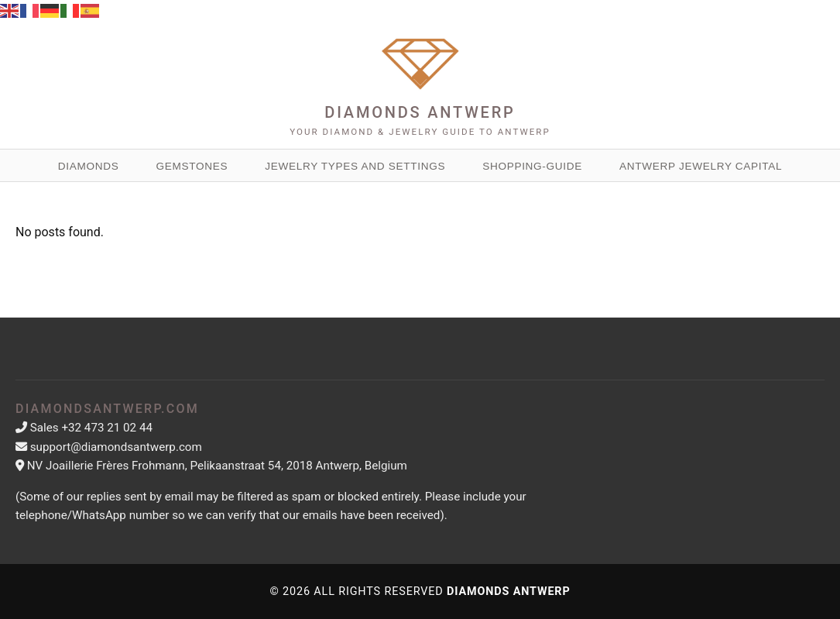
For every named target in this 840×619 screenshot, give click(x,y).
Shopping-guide (532, 166)
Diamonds (89, 166)
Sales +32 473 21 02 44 (91, 428)
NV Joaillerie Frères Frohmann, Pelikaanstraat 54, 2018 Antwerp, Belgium (217, 466)
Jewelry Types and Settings (355, 166)
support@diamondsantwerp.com (116, 447)
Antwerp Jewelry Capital (701, 166)
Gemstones (192, 166)
